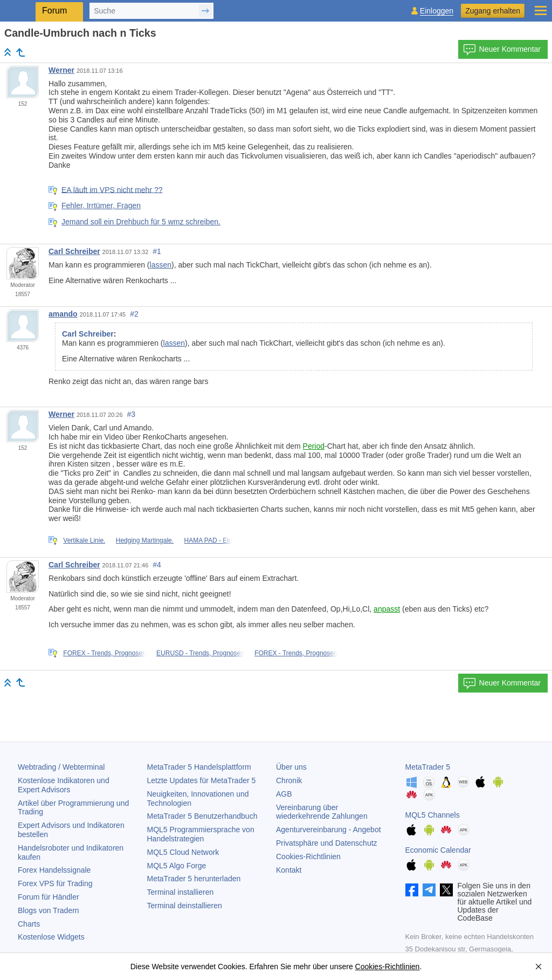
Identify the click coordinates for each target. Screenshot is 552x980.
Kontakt (289, 870)
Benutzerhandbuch (202, 816)
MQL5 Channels (433, 815)
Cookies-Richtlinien (308, 856)
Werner (61, 70)
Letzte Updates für (202, 780)
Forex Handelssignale (54, 870)
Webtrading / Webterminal (61, 767)
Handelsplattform (199, 767)
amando (63, 314)
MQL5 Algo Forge (177, 866)
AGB (284, 794)
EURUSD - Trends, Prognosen (200, 653)
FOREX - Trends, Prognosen (104, 653)
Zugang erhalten (493, 11)
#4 (157, 565)
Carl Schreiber (74, 251)
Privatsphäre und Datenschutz (327, 843)
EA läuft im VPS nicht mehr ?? (112, 189)
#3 (132, 414)
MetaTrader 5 (428, 767)
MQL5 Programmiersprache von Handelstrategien (201, 834)
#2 (134, 314)
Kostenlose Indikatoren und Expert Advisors (64, 785)
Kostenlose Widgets (51, 937)
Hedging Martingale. (145, 540)
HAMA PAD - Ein (208, 540)
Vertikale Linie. (84, 540)
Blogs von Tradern (49, 910)
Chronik (289, 780)
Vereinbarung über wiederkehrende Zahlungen (322, 812)
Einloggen (437, 11)
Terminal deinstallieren (185, 906)
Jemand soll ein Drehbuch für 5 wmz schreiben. (141, 222)
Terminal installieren (181, 892)
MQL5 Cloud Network (183, 852)
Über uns (291, 767)
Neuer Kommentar (502, 50)
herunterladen (194, 879)
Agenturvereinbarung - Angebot (329, 830)
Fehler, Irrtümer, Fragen (101, 205)
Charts (29, 924)
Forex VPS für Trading (55, 883)
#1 (157, 251)
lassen (161, 265)
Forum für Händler (49, 897)
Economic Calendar (438, 850)
